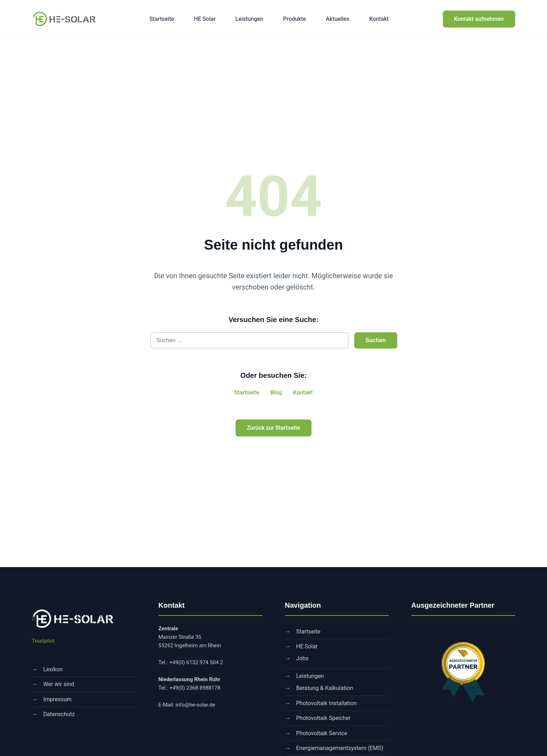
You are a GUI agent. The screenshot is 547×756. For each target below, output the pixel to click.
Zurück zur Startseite (273, 428)
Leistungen (249, 19)
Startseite (162, 19)
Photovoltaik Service (322, 733)
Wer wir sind (59, 684)
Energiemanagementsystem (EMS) (340, 748)
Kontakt (379, 19)
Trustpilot (43, 641)
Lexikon (53, 669)
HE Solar (205, 19)
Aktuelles (338, 19)
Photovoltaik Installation (327, 703)
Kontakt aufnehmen (479, 19)
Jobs (302, 658)
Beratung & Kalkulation (325, 688)
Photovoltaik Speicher (324, 718)
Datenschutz (59, 714)
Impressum (58, 699)
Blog (276, 392)
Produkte (295, 19)
